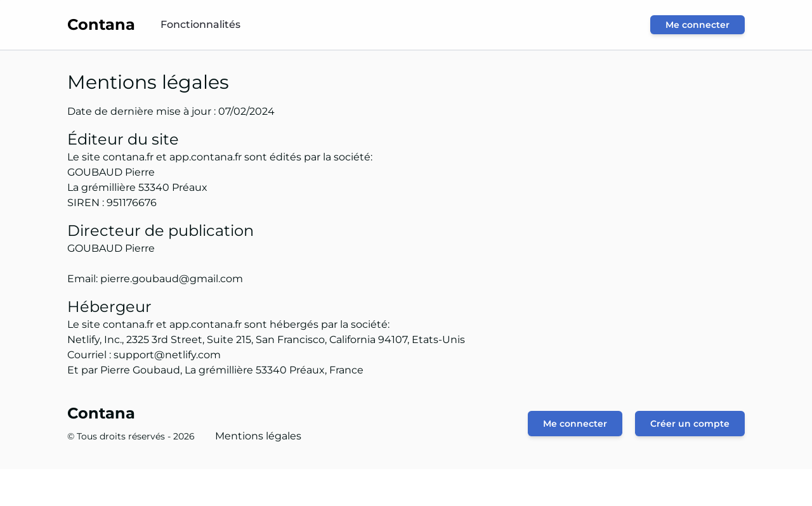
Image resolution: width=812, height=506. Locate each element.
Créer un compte (690, 424)
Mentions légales (258, 436)
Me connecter (697, 25)
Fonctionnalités (200, 24)
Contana (101, 413)
